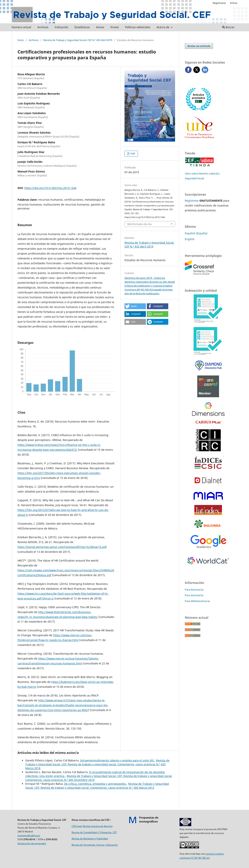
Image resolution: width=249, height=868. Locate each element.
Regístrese (192, 201)
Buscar (228, 27)
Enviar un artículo (199, 46)
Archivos (43, 27)
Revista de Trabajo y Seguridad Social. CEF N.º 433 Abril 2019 (78, 40)
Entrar (234, 3)
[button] (135, 306)
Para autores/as (194, 595)
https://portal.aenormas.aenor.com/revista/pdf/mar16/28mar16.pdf (62, 547)
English (190, 239)
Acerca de (163, 27)
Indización (61, 27)
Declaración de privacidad (32, 843)
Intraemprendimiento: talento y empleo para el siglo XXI (117, 760)
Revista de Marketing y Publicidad (90, 839)
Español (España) (196, 233)
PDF (133, 154)
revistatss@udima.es (29, 835)
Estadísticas (82, 27)
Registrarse (219, 3)
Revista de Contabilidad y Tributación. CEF (94, 832)
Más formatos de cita (139, 224)
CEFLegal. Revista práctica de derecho (92, 826)
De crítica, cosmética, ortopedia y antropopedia (95, 784)
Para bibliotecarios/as (197, 601)
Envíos (115, 27)
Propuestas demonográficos (149, 819)
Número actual (21, 27)
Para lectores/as (194, 590)
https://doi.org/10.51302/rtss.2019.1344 (50, 188)
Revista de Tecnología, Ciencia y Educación (95, 845)
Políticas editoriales (138, 27)
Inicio (21, 40)
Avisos (100, 27)
